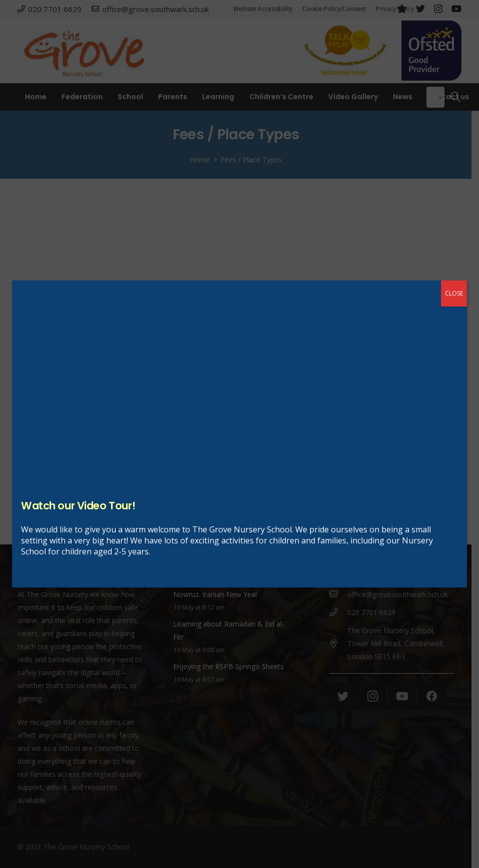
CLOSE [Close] (454, 293)
